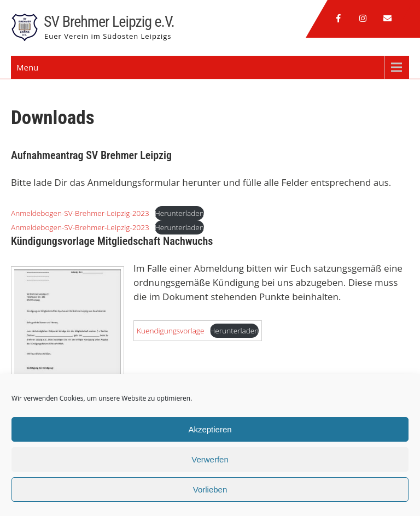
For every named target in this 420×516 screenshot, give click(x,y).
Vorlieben (210, 489)
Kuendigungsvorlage (170, 330)
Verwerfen (210, 459)
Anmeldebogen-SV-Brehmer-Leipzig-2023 (80, 213)
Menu (27, 67)
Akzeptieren (210, 429)
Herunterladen (179, 213)
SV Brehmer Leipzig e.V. (109, 22)
